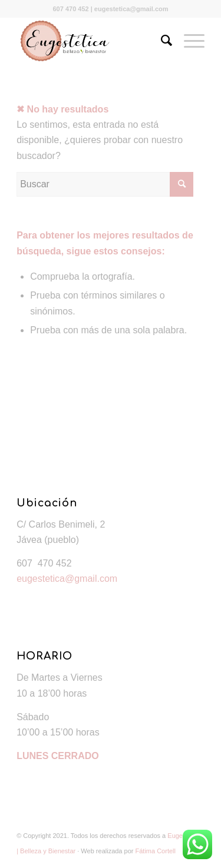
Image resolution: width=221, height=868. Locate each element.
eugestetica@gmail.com (67, 579)
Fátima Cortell (156, 851)
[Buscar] (161, 41)
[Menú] (188, 41)
